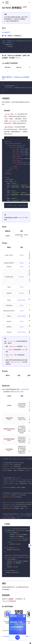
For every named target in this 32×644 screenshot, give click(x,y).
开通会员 (5, 603)
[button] (30, 546)
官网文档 (17, 58)
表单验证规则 (21, 218)
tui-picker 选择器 (9, 638)
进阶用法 (17, 392)
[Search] (30, 2)
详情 (17, 637)
